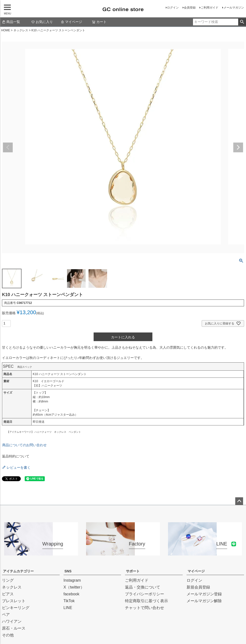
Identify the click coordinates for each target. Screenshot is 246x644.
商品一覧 (11, 22)
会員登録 (190, 8)
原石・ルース (14, 628)
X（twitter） (74, 587)
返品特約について (16, 456)
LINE (68, 608)
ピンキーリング (16, 608)
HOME (6, 30)
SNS (68, 571)
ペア (6, 615)
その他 (8, 635)
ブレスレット (14, 601)
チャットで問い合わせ (145, 608)
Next (238, 147)
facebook (72, 594)
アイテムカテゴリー (18, 571)
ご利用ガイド (210, 8)
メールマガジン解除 (204, 601)
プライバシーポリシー (145, 594)
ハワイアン (12, 621)
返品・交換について (143, 587)
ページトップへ (239, 501)
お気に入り (42, 22)
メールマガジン (234, 8)
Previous (8, 147)
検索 (242, 22)
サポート (133, 571)
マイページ (71, 22)
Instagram (72, 580)
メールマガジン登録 (204, 594)
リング (8, 580)
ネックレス (21, 30)
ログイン (173, 8)
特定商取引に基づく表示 (146, 601)
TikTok (69, 601)
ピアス (8, 594)
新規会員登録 (198, 587)
